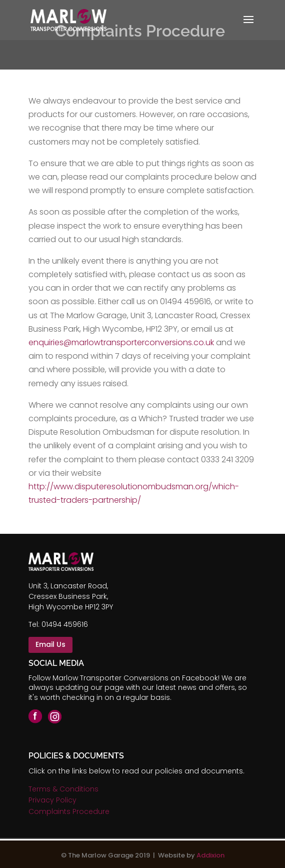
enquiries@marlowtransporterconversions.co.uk (121, 342)
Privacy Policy (52, 800)
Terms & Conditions (63, 789)
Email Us (50, 644)
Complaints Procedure (69, 811)
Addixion (210, 855)
